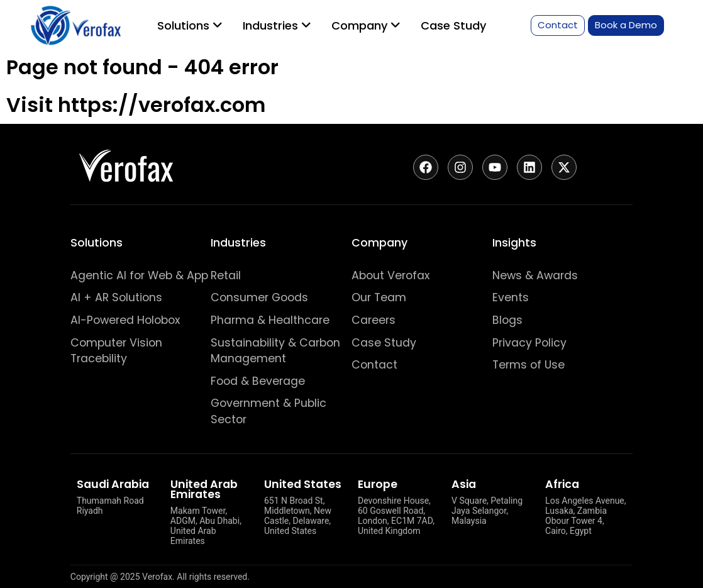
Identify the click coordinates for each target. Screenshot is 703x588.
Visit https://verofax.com (136, 105)
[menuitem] (190, 26)
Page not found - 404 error (142, 67)
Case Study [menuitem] (453, 25)
